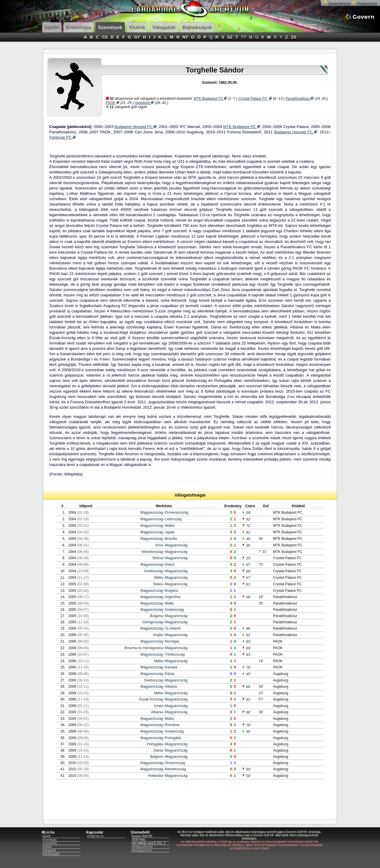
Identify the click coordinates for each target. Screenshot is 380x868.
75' (261, 565)
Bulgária (172, 591)
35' (261, 603)
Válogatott (49, 850)
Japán (170, 532)
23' (261, 693)
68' (246, 597)
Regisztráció (364, 4)
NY (185, 37)
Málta (158, 578)
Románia (172, 725)
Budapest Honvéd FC (136, 127)
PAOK (113, 103)
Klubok (47, 847)
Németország (152, 552)
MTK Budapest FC (210, 99)
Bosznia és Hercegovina (144, 648)
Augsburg (144, 103)
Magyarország (152, 513)
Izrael (158, 706)
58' (246, 776)
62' (246, 635)
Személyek (50, 843)
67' (246, 565)
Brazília (171, 539)
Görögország (152, 622)
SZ (230, 37)
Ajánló (47, 836)
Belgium (156, 757)
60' (246, 769)
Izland (170, 565)
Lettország (173, 519)
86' (246, 629)
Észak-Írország (151, 699)
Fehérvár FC (62, 137)
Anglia (158, 635)
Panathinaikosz (300, 99)
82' (246, 532)
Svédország (153, 571)
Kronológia (50, 840)
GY (137, 37)
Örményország (177, 513)
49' (261, 687)
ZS (294, 37)
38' (261, 712)
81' (246, 584)
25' (246, 558)
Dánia (170, 674)
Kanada (171, 667)
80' (246, 642)
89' (246, 648)
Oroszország (175, 763)
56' (261, 539)
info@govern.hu (142, 847)
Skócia (158, 558)
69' (246, 513)
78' (246, 668)
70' (246, 526)
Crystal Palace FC (255, 99)
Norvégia (172, 641)
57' (261, 699)
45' (246, 674)
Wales (170, 526)
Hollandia (156, 776)
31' (265, 552)
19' (261, 661)
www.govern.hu (142, 850)
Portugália (173, 738)
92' (246, 519)
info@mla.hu (95, 836)
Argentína (173, 597)
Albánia (171, 687)
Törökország (175, 654)
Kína (159, 545)
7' (260, 552)
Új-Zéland (173, 628)
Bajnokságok (51, 854)
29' (261, 597)
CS (105, 37)
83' (246, 655)
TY (244, 37)
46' (246, 539)
